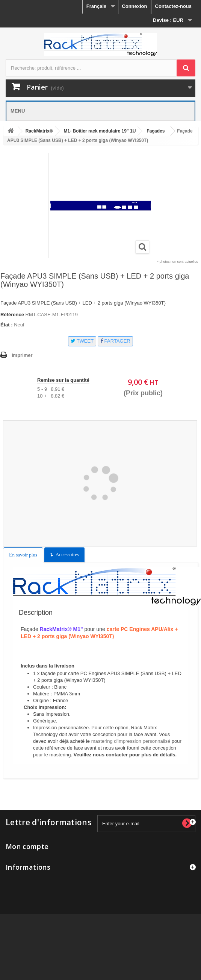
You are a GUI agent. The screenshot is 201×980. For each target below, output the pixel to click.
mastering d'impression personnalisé (131, 741)
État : (7, 325)
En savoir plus (23, 555)
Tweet (82, 341)
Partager (115, 341)
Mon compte (27, 846)
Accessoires (67, 554)
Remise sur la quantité (63, 380)
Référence (12, 315)
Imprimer (22, 355)
